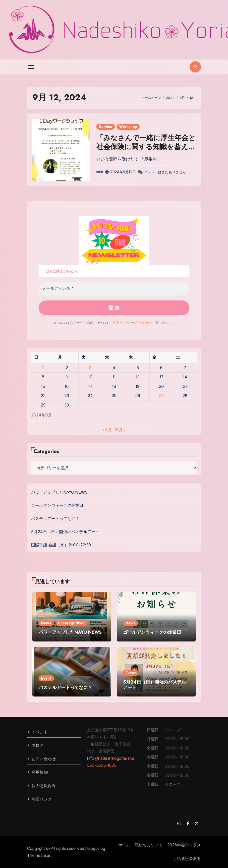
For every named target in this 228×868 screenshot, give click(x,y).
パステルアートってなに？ (55, 518)
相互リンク (42, 799)
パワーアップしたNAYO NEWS (59, 492)
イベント (40, 732)
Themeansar (39, 855)
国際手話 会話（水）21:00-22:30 (61, 545)
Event (46, 678)
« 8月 (107, 430)
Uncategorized (71, 623)
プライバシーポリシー (130, 323)
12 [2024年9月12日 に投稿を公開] (138, 377)
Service (106, 127)
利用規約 (40, 772)
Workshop (128, 127)
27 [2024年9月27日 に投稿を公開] (161, 396)
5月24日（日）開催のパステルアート (65, 532)
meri (100, 172)
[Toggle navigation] (31, 67)
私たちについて (149, 845)
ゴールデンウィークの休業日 (57, 505)
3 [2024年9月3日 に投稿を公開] (90, 368)
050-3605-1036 (102, 765)
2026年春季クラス (184, 845)
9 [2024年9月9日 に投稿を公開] (67, 377)
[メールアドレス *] (114, 289)
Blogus (93, 848)
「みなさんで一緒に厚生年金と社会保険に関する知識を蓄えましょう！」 (146, 147)
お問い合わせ (44, 759)
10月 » (120, 430)
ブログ (38, 745)
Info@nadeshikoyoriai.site (111, 758)
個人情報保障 (44, 785)
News (46, 623)
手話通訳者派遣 (187, 859)
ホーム (124, 845)
